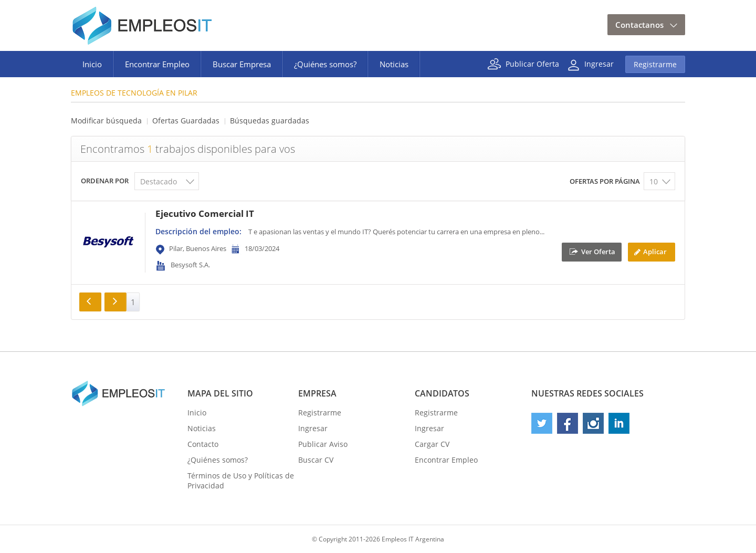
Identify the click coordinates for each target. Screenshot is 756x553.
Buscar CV (316, 460)
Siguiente (115, 302)
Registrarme (655, 64)
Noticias (394, 64)
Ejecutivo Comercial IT (205, 213)
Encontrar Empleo (157, 64)
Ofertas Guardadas (186, 121)
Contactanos (639, 25)
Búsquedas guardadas (270, 121)
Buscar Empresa (242, 64)
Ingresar (599, 63)
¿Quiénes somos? (325, 64)
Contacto (203, 444)
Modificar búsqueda (106, 121)
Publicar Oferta (532, 63)
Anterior (90, 302)
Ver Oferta (598, 251)
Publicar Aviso (323, 444)
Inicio (92, 64)
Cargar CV (432, 444)
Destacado (159, 181)
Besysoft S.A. (190, 265)
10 (654, 181)
